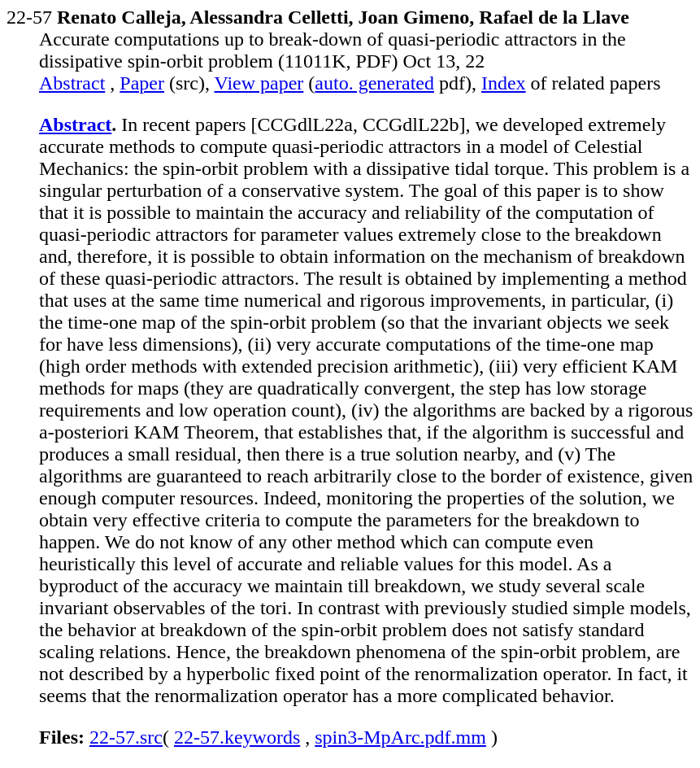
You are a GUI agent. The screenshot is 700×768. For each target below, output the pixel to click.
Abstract (72, 83)
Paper (142, 83)
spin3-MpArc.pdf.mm (400, 737)
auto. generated (374, 83)
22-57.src (126, 737)
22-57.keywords (237, 737)
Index (504, 83)
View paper (259, 83)
